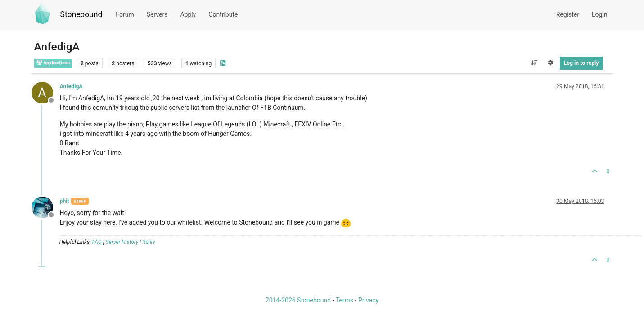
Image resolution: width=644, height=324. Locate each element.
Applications (53, 63)
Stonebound (81, 14)
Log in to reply (581, 63)
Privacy (368, 300)
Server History (122, 242)
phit (65, 201)
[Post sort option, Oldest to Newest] (534, 63)
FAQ (97, 242)
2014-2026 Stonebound (298, 300)
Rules (149, 242)
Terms (345, 300)
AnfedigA (71, 86)
